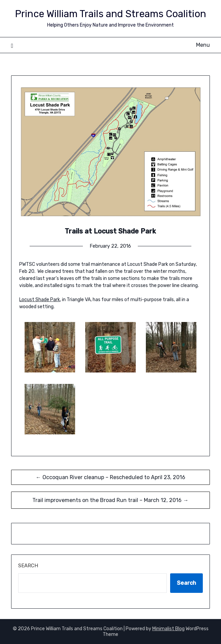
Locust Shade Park (40, 300)
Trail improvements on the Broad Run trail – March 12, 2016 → (110, 500)
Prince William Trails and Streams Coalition (110, 14)
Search (28, 566)
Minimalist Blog (168, 629)
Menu (203, 45)
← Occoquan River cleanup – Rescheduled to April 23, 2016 (110, 477)
